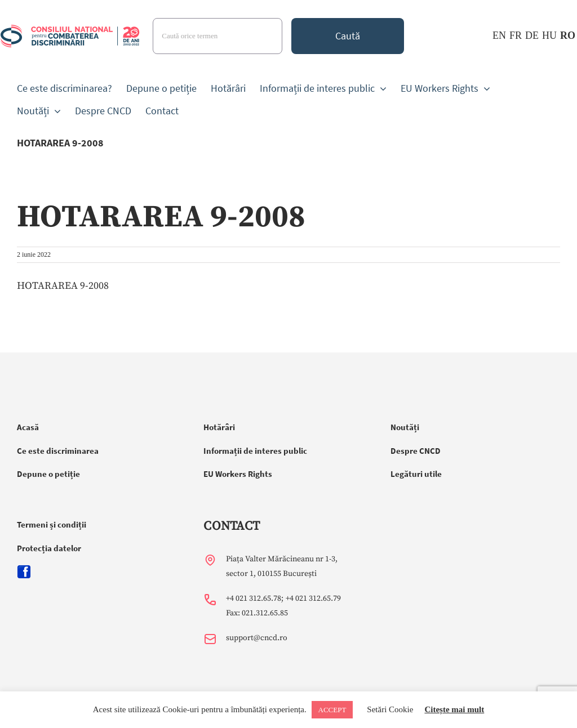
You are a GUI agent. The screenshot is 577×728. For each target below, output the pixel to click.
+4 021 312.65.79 (313, 599)
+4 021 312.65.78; (255, 599)
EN (499, 35)
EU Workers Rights (238, 474)
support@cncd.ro (257, 638)
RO (568, 35)
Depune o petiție (48, 474)
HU (549, 35)
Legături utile (416, 474)
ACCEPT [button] (332, 710)
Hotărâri (219, 427)
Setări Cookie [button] (390, 709)
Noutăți (405, 427)
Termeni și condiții (52, 524)
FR (516, 35)
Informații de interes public (255, 451)
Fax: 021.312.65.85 (257, 613)
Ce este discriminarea (58, 451)
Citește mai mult (454, 709)
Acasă (28, 427)
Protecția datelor (49, 548)
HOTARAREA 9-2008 (63, 286)
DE (532, 35)
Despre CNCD (416, 451)
